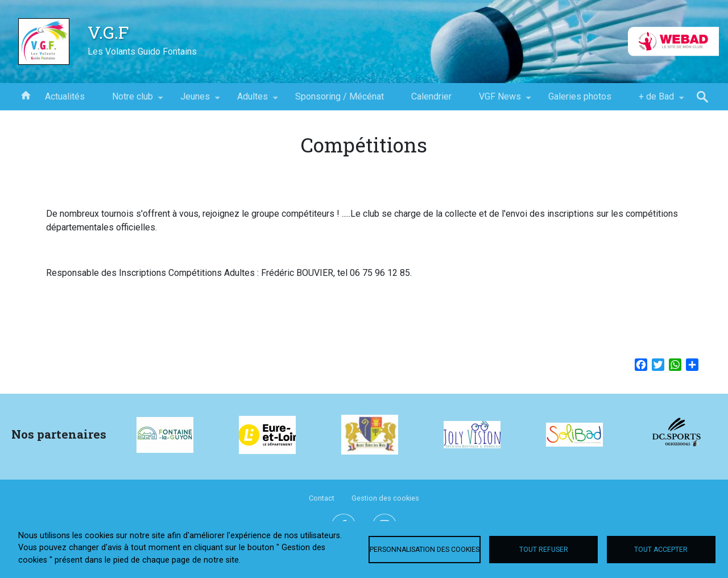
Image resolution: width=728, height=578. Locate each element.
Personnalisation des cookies (425, 550)
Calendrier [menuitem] (431, 96)
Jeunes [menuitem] (195, 101)
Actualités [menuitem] (65, 96)
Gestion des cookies (385, 498)
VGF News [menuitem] (500, 101)
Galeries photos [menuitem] (580, 96)
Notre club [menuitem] (133, 101)
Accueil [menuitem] (26, 94)
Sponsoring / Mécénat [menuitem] (340, 96)
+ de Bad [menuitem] (656, 101)
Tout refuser (544, 550)
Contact (322, 498)
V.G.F (108, 32)
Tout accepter (661, 550)
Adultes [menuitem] (253, 101)
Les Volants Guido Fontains (142, 51)
